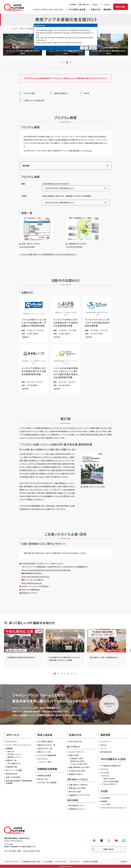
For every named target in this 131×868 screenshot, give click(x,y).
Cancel (93, 48)
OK (84, 48)
